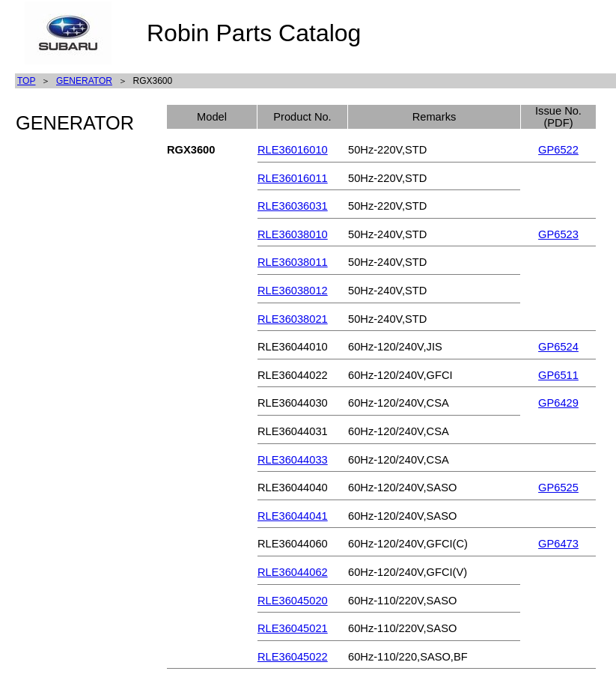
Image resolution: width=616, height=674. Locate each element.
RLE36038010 (293, 234)
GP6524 (558, 347)
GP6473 (558, 544)
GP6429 (558, 403)
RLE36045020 (293, 601)
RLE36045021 (293, 628)
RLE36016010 (293, 150)
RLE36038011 (293, 262)
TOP (26, 81)
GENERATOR (84, 81)
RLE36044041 (293, 516)
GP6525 (558, 488)
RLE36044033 (293, 460)
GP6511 (558, 375)
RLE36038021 (293, 319)
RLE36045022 (293, 657)
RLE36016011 (293, 178)
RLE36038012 (293, 291)
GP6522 (558, 150)
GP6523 (558, 234)
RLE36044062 (293, 572)
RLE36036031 (293, 206)
